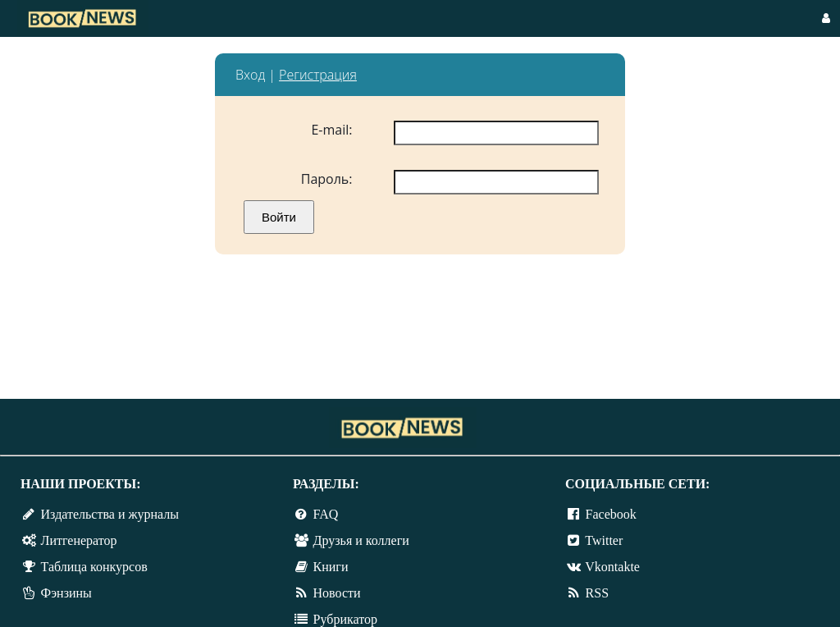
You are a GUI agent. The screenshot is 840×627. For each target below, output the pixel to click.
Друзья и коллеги (361, 540)
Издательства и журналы (110, 514)
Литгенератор (79, 540)
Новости (337, 593)
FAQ (326, 514)
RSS (597, 593)
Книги (331, 567)
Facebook (611, 514)
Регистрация (318, 75)
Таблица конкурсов (94, 567)
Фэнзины (66, 593)
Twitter (604, 540)
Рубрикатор (345, 619)
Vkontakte (612, 567)
